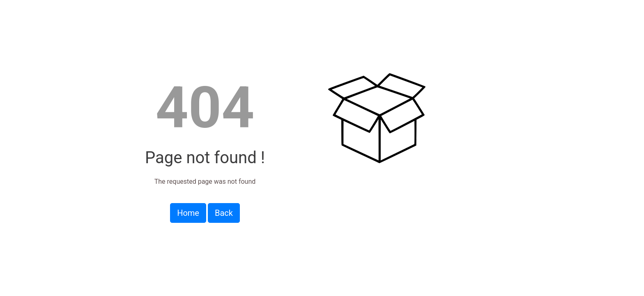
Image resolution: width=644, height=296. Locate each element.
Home (188, 213)
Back (224, 213)
